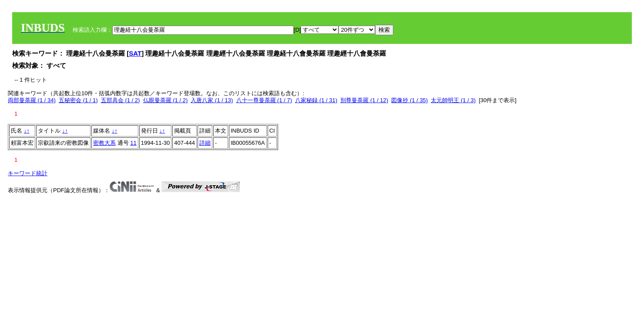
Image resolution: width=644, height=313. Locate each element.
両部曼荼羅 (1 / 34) (32, 100)
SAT (135, 53)
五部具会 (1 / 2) (121, 100)
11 (133, 143)
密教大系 (104, 143)
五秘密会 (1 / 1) (78, 100)
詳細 (205, 143)
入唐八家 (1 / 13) (212, 100)
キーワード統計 (28, 173)
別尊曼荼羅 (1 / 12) (364, 100)
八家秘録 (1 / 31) (316, 100)
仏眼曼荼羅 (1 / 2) (166, 100)
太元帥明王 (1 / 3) (453, 100)
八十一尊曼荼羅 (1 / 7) (264, 100)
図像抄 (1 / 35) (409, 100)
